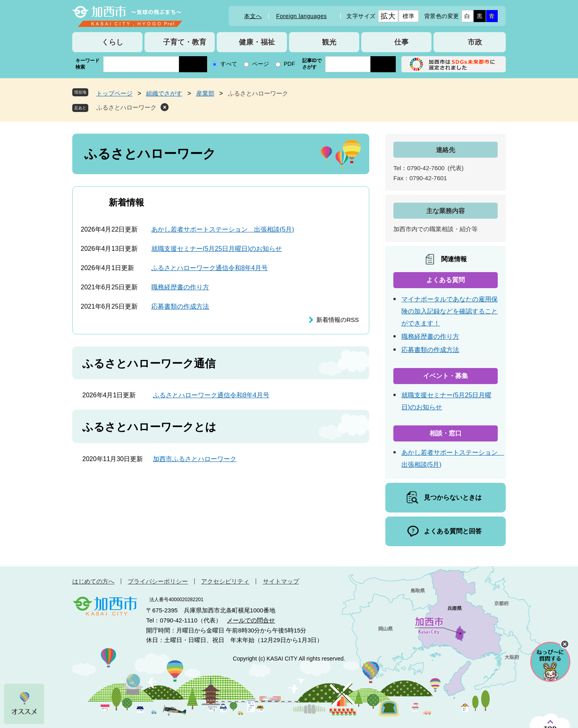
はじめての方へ (93, 581)
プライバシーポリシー (158, 581)
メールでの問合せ (251, 620)
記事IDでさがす (312, 64)
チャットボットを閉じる (565, 644)
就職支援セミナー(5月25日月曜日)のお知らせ (217, 249)
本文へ (253, 16)
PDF (289, 64)
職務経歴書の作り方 (180, 287)
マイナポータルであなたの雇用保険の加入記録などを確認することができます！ (450, 311)
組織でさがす (164, 93)
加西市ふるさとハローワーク (195, 459)
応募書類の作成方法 (180, 306)
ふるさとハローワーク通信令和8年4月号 (210, 268)
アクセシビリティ (225, 581)
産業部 (205, 93)
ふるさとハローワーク (126, 107)
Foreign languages (301, 16)
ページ (261, 64)
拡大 (388, 16)
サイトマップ (281, 581)
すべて (229, 64)
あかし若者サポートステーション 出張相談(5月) (223, 229)
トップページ (114, 93)
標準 (408, 16)
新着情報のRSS (338, 320)
